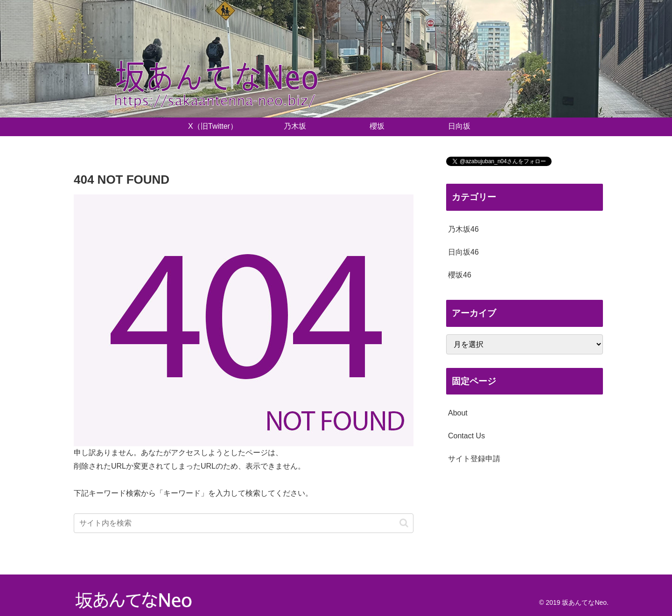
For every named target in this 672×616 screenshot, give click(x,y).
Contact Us (466, 436)
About (458, 413)
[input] (244, 523)
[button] (404, 523)
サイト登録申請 (474, 459)
